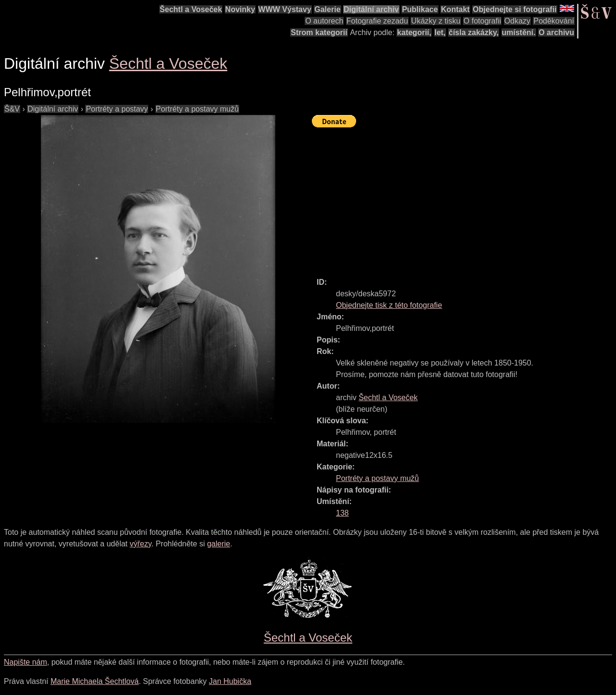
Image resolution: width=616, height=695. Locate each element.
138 (342, 513)
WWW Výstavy (285, 9)
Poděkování (554, 21)
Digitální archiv (371, 9)
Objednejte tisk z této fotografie (389, 305)
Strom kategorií (319, 32)
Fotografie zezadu (377, 21)
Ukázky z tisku (436, 21)
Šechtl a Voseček (191, 9)
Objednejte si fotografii (514, 9)
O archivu (556, 32)
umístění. (519, 32)
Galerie (327, 9)
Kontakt (455, 9)
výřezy (140, 544)
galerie (218, 544)
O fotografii (482, 21)
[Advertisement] (464, 198)
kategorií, (414, 32)
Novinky (240, 9)
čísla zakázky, (474, 32)
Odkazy (517, 21)
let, (440, 32)
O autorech (324, 21)
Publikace (420, 9)
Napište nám (26, 662)
